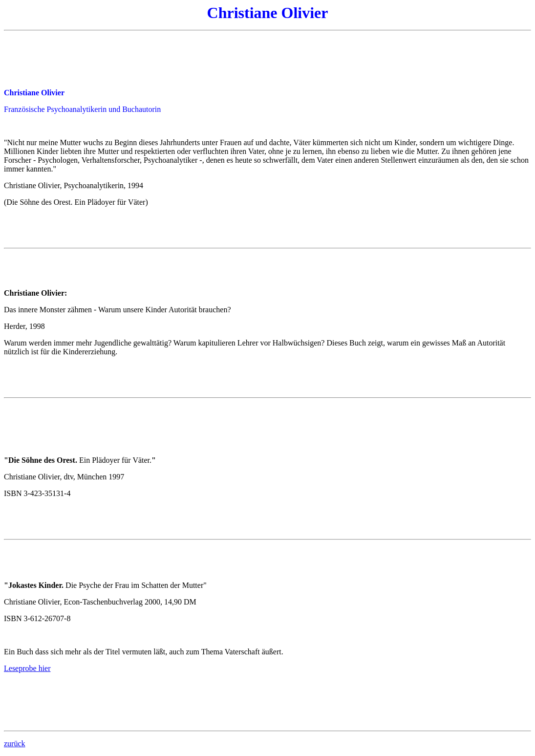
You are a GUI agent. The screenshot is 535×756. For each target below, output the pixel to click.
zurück (15, 744)
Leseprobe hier (27, 668)
